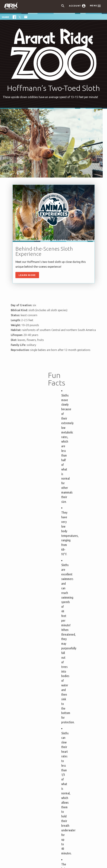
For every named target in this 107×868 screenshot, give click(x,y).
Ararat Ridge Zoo (67, 668)
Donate (61, 716)
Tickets (22, 642)
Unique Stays (24, 689)
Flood (23, 711)
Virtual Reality (65, 678)
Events (60, 653)
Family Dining (65, 663)
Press (60, 711)
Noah (22, 716)
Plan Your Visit (67, 642)
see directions (66, 816)
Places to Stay (27, 678)
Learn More (27, 275)
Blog (22, 732)
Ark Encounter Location (54, 801)
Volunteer (62, 721)
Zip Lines (62, 658)
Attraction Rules (26, 662)
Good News (26, 727)
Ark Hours (22, 667)
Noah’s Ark (26, 706)
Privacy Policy (71, 615)
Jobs (59, 706)
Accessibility (64, 727)
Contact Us (63, 732)
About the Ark (27, 695)
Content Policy (42, 853)
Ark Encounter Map (31, 701)
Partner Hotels (25, 684)
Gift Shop (62, 673)
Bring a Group (25, 672)
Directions (62, 701)
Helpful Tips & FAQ (28, 657)
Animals (24, 721)
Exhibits (61, 648)
